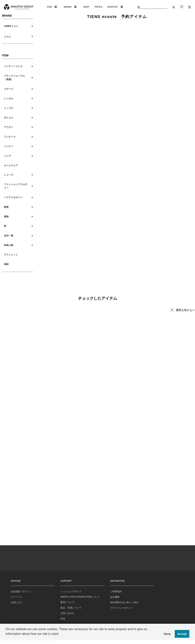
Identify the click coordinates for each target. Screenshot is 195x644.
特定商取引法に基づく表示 (124, 602)
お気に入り (17, 602)
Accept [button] (182, 634)
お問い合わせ (67, 613)
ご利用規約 (116, 592)
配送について (67, 602)
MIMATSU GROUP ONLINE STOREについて (80, 597)
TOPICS (98, 7)
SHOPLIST (115, 7)
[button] (6, 639)
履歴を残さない (185, 310)
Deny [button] (167, 634)
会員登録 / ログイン (21, 592)
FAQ (63, 619)
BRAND (70, 7)
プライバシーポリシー (122, 608)
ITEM (52, 7)
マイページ (17, 597)
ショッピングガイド (71, 592)
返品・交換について (71, 608)
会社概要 (115, 597)
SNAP (86, 7)
